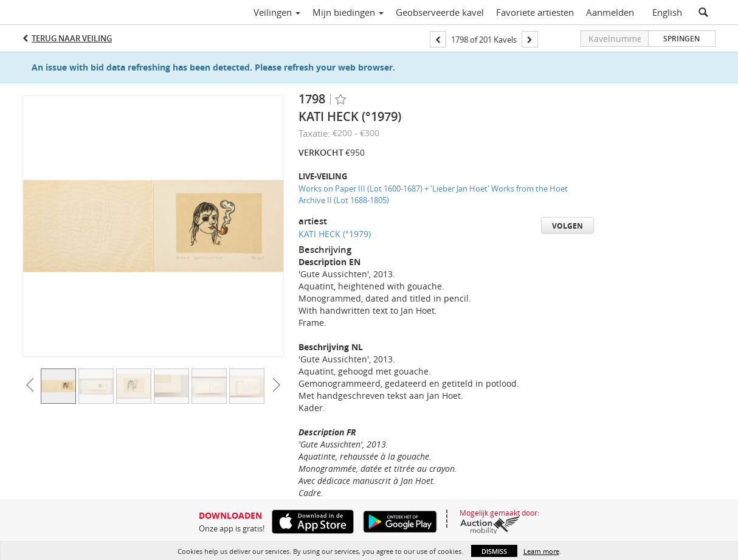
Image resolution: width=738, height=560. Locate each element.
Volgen (567, 226)
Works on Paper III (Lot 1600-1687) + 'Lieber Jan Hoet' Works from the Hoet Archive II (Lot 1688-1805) (433, 194)
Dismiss (494, 551)
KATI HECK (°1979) (335, 234)
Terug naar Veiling (72, 38)
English (667, 12)
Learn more (541, 551)
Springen (681, 39)
